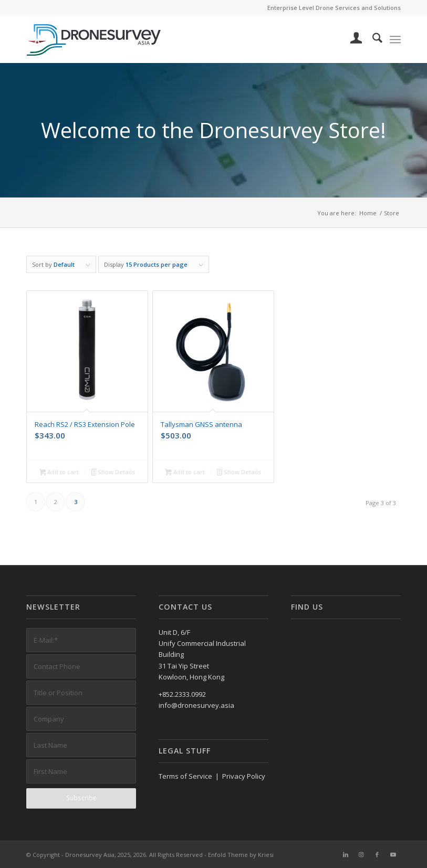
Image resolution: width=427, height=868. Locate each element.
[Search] (372, 39)
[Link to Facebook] (377, 854)
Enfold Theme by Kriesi (241, 855)
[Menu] (395, 39)
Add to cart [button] (59, 473)
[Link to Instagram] (361, 854)
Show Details (113, 473)
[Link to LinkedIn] (346, 854)
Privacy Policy (244, 776)
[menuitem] (351, 39)
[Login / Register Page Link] (351, 39)
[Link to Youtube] (393, 854)
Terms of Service (185, 776)
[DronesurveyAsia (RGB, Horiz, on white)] (94, 39)
